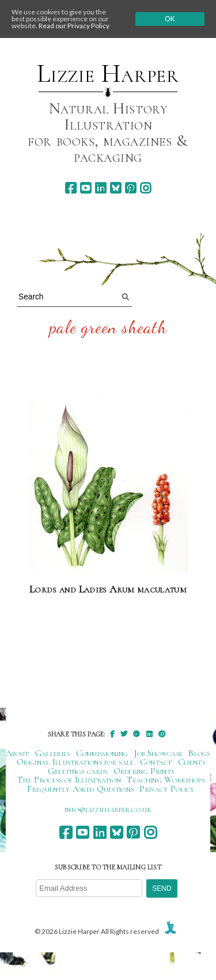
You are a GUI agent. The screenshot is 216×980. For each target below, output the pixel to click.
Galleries (53, 753)
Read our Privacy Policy (74, 26)
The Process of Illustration (69, 780)
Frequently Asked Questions (80, 789)
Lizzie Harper (108, 74)
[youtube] (86, 188)
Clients (192, 762)
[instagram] (145, 188)
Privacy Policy (167, 789)
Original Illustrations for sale (75, 762)
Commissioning (102, 753)
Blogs (199, 753)
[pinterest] (130, 188)
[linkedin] (101, 188)
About (18, 753)
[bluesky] (115, 188)
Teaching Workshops (166, 780)
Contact (156, 762)
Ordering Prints (144, 771)
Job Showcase (159, 753)
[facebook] (71, 188)
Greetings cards (78, 771)
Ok (170, 19)
